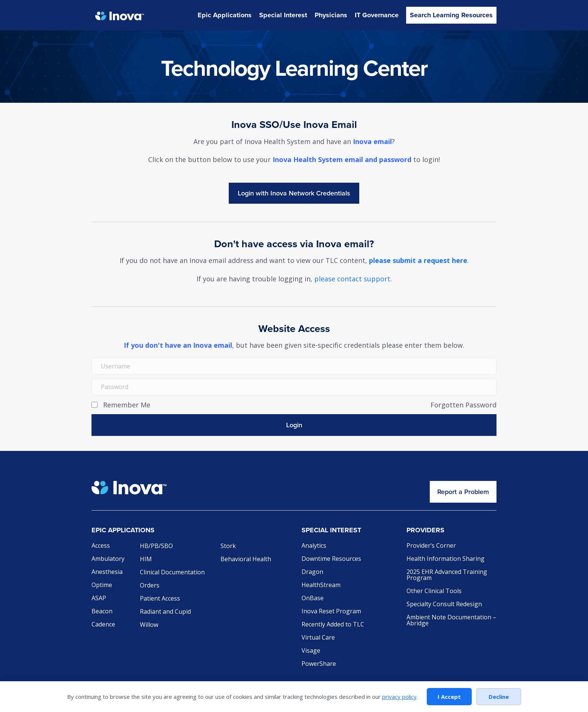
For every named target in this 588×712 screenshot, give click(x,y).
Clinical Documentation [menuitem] (172, 573)
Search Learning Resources (451, 15)
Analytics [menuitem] (314, 546)
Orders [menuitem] (150, 586)
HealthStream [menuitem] (321, 585)
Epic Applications (225, 15)
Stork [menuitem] (228, 546)
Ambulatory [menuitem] (108, 559)
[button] (294, 425)
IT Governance (377, 15)
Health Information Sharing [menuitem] (445, 559)
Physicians (331, 15)
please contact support (352, 279)
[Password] (294, 387)
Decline (499, 697)
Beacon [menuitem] (102, 612)
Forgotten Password (463, 405)
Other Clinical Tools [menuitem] (434, 591)
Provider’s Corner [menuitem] (431, 546)
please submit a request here (418, 260)
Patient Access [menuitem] (160, 599)
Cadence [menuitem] (103, 625)
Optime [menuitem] (102, 585)
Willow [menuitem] (149, 625)
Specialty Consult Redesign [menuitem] (444, 605)
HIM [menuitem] (146, 560)
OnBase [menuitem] (313, 599)
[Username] (294, 366)
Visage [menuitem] (311, 651)
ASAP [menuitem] (99, 599)
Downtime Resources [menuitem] (331, 559)
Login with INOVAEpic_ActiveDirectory (294, 193)
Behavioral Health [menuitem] (246, 560)
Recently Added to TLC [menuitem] (333, 625)
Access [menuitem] (101, 546)
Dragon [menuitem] (312, 572)
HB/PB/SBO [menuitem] (156, 546)
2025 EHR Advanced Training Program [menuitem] (447, 575)
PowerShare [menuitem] (319, 664)
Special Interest (283, 15)
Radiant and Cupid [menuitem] (165, 612)
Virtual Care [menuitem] (318, 638)
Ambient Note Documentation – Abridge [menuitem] (451, 621)
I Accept (449, 697)
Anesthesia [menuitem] (107, 572)
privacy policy (399, 697)
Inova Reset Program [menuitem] (331, 612)
